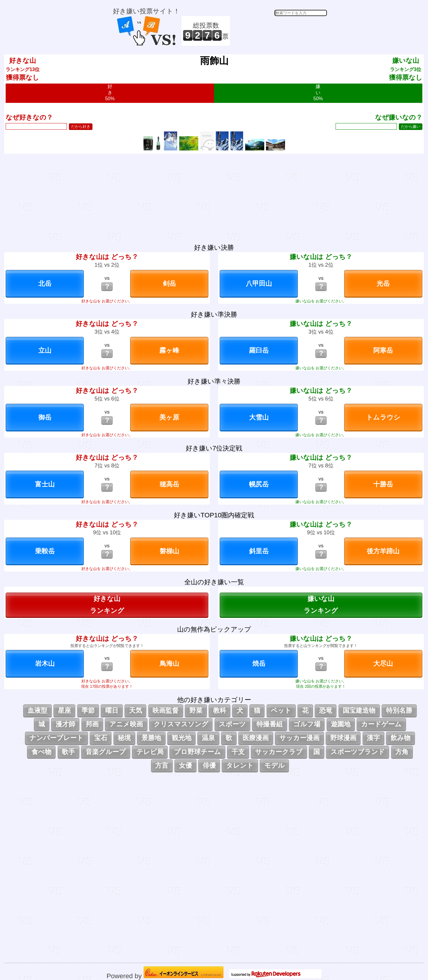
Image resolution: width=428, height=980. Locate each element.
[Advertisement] (279, 31)
